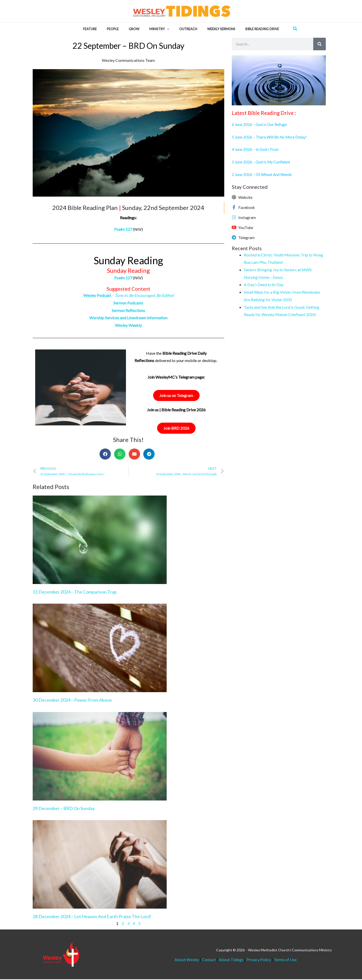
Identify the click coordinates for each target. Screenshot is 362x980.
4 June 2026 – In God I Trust (256, 149)
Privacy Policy (259, 960)
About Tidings (231, 960)
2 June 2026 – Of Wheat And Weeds (263, 174)
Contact (209, 960)
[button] (167, 29)
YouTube (246, 227)
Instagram (247, 217)
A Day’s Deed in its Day (264, 284)
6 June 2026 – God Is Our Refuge (260, 124)
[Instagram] (234, 217)
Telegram (246, 237)
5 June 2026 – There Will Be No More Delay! (270, 137)
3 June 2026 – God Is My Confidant (262, 162)
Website (246, 197)
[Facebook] (234, 207)
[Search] (320, 44)
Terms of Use (285, 960)
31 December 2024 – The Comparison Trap (75, 593)
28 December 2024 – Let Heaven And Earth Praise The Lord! (92, 917)
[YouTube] (234, 227)
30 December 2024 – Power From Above (72, 701)
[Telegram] (234, 237)
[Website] (234, 197)
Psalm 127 (123, 229)
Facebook (247, 207)
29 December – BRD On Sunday (64, 809)
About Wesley (187, 960)
